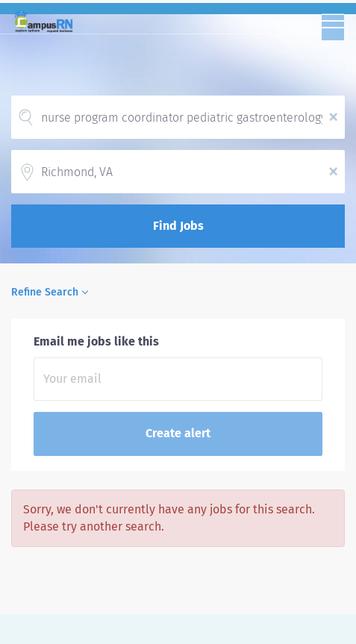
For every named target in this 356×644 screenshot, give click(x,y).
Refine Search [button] (45, 292)
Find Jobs (178, 226)
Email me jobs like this (96, 341)
